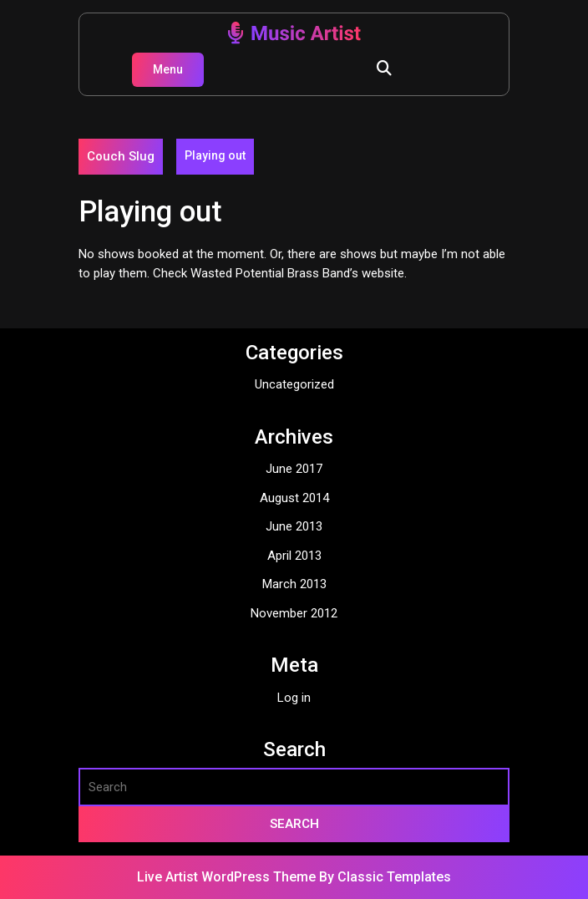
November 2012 (294, 613)
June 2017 (294, 469)
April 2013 (294, 556)
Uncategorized (294, 384)
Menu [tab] (168, 69)
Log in (294, 698)
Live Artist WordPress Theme (228, 877)
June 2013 (294, 526)
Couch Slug (121, 156)
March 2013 (294, 584)
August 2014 (294, 498)
